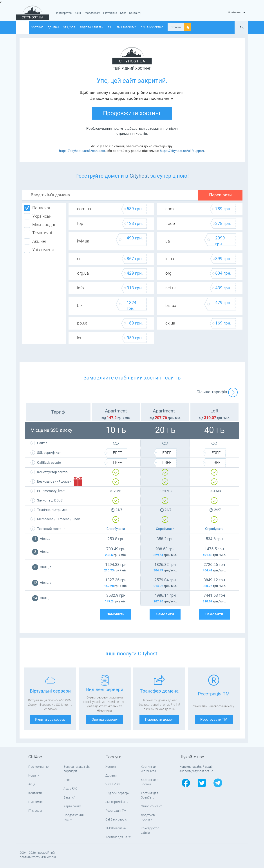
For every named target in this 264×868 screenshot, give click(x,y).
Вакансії (69, 797)
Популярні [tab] (38, 208)
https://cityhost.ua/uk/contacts (82, 151)
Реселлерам (92, 13)
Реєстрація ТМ (116, 811)
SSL (110, 27)
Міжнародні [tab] (39, 225)
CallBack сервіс (152, 27)
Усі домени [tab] (39, 250)
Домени (53, 27)
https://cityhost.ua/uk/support (182, 151)
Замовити (116, 614)
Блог (123, 13)
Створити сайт (151, 806)
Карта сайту (72, 806)
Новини (34, 775)
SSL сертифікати (117, 802)
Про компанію (38, 767)
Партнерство (63, 13)
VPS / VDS (69, 27)
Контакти (135, 13)
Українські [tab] (38, 216)
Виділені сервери (91, 27)
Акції (78, 13)
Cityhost (139, 176)
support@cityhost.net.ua (196, 771)
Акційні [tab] (35, 241)
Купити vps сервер (50, 719)
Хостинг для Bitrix (118, 837)
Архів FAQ (70, 789)
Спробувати (116, 529)
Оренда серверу (105, 719)
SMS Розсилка (127, 27)
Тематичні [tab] (38, 233)
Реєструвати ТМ (214, 719)
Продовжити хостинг (132, 113)
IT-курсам (35, 811)
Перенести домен (159, 719)
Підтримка (110, 13)
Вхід (242, 27)
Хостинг (37, 27)
